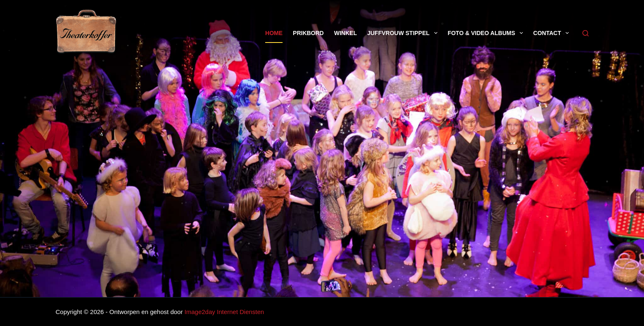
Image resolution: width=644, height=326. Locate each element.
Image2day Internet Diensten (225, 312)
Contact (553, 33)
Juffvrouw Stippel (404, 33)
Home (274, 33)
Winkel (346, 33)
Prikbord (308, 33)
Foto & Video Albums (487, 33)
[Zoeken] (586, 33)
